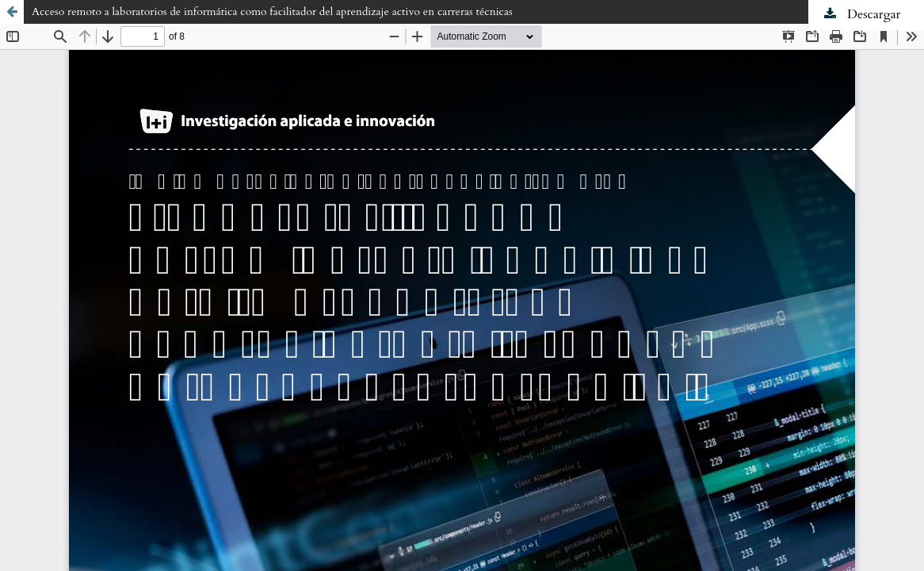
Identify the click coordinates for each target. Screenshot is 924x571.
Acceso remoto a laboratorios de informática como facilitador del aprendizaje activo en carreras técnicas (272, 11)
